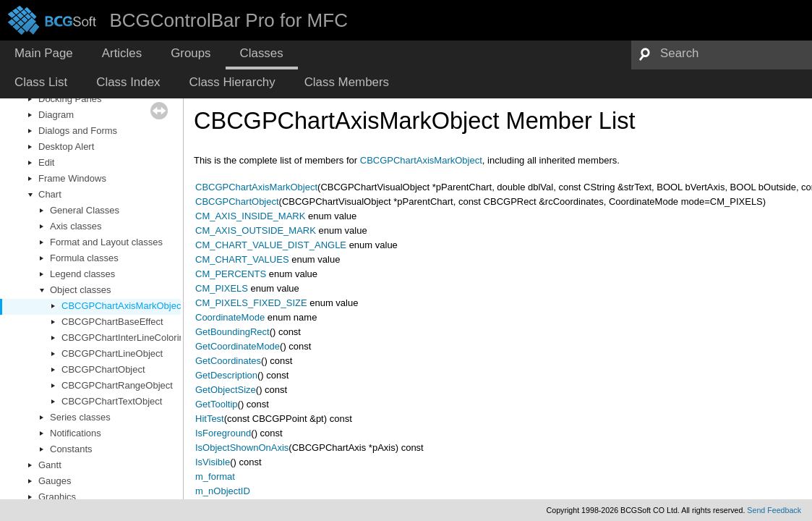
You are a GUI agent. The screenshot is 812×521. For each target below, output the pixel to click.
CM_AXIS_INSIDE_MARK (250, 216)
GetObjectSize (226, 390)
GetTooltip (217, 404)
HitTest (210, 419)
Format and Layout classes (106, 242)
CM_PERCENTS (231, 274)
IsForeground (223, 433)
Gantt (50, 465)
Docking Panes (70, 99)
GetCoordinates (228, 361)
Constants (71, 449)
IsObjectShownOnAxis (242, 448)
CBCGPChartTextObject (112, 401)
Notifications (76, 433)
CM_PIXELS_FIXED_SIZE (251, 303)
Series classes (80, 417)
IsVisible (213, 462)
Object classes (81, 290)
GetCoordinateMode (238, 346)
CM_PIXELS (222, 288)
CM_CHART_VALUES (242, 259)
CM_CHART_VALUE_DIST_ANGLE (271, 245)
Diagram (56, 115)
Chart (50, 194)
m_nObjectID (223, 491)
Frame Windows (72, 178)
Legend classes (82, 274)
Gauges (55, 481)
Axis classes (76, 226)
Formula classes (84, 258)
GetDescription (226, 375)
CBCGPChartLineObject (112, 353)
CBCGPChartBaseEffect (112, 322)
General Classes (85, 210)
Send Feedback (774, 510)
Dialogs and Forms (78, 131)
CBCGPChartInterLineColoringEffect (137, 338)
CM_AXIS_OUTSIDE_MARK (256, 230)
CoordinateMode (230, 317)
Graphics (57, 497)
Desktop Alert (66, 147)
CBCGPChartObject (103, 369)
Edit (46, 162)
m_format (215, 476)
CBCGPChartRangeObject (117, 385)
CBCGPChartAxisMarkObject (123, 306)
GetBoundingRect (232, 332)
